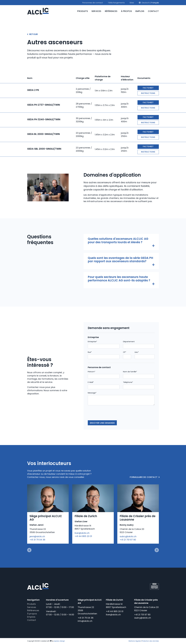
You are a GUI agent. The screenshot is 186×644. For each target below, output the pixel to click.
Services (96, 11)
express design (59, 641)
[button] (30, 187)
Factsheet (148, 88)
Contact (153, 11)
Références (111, 11)
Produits (83, 11)
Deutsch (146, 3)
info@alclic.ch (85, 621)
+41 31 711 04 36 (37, 540)
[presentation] (106, 414)
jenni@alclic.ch (37, 536)
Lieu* (137, 352)
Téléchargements (116, 3)
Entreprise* (92, 342)
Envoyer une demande (102, 423)
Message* (92, 393)
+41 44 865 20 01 (83, 536)
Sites (132, 3)
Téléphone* (128, 382)
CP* (125, 352)
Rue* (90, 352)
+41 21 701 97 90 (128, 540)
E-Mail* (91, 382)
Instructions (148, 93)
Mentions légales (135, 641)
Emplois (140, 11)
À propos (127, 11)
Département (129, 342)
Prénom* (92, 372)
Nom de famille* (130, 372)
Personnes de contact (93, 3)
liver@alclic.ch (82, 533)
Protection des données (150, 641)
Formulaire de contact (144, 477)
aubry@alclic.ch (128, 536)
